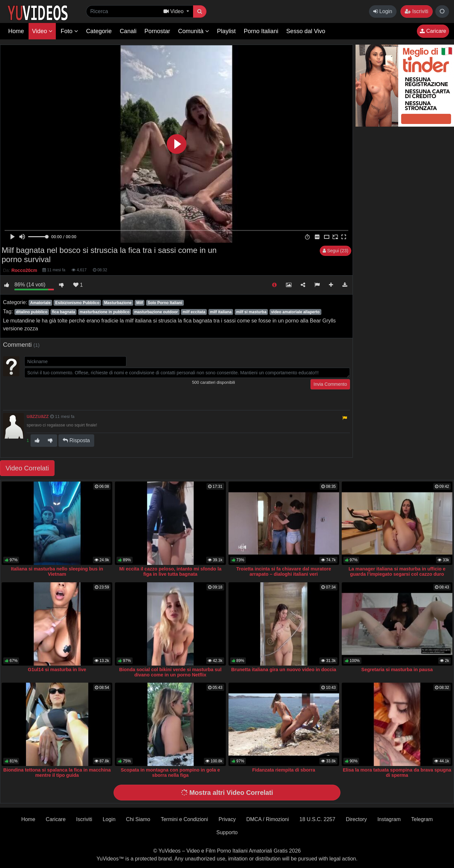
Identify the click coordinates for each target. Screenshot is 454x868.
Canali (128, 31)
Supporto (227, 832)
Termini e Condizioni (184, 819)
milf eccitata (194, 312)
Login (383, 11)
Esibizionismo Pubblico (77, 303)
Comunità (194, 31)
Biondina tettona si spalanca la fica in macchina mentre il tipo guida (57, 773)
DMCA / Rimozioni (268, 819)
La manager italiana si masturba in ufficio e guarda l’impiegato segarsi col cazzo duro (397, 571)
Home (16, 31)
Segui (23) (335, 251)
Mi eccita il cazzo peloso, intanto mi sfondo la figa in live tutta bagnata (170, 571)
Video (42, 31)
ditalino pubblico (32, 312)
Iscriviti (416, 11)
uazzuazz (38, 416)
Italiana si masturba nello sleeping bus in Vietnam (57, 571)
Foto (69, 31)
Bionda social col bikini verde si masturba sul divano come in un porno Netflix (170, 672)
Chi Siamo (138, 819)
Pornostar (157, 31)
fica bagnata (64, 312)
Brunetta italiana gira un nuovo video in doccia (284, 670)
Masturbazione (118, 303)
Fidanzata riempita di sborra (284, 770)
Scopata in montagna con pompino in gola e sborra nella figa (170, 773)
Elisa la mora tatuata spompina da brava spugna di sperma (397, 773)
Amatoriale (40, 303)
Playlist (226, 31)
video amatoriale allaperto (295, 312)
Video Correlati (27, 468)
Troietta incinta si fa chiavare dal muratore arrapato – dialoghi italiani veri (284, 571)
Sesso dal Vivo (306, 31)
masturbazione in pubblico (105, 312)
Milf (140, 303)
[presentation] (74, 392)
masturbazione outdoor (156, 312)
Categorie (99, 31)
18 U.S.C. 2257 (317, 819)
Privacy (227, 819)
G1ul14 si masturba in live (57, 670)
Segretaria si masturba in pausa (397, 670)
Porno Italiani (261, 31)
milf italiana (221, 312)
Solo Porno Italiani (165, 303)
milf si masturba (251, 312)
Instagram (389, 819)
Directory (356, 819)
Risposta (76, 440)
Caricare (433, 31)
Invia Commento (330, 384)
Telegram (422, 819)
